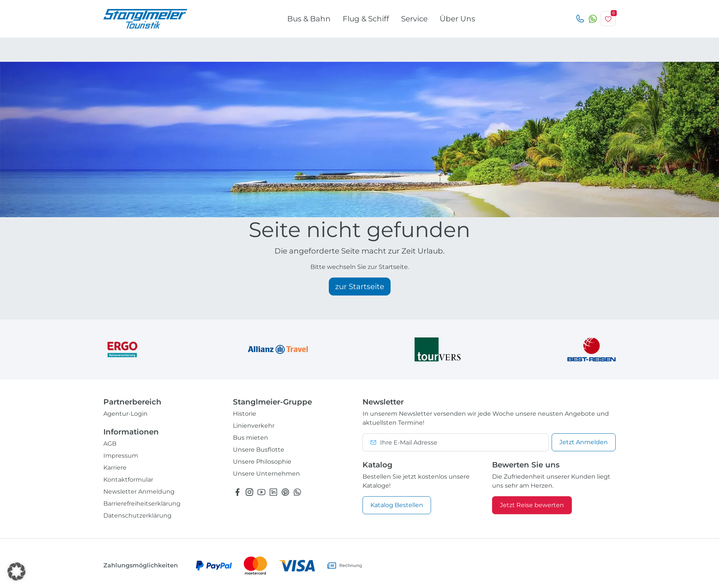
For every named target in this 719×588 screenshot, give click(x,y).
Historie (245, 414)
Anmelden (584, 442)
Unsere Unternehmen (266, 474)
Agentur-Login (125, 414)
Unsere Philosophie (262, 462)
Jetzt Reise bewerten (532, 505)
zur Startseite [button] (360, 287)
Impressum (121, 456)
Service (414, 19)
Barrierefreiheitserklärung (142, 504)
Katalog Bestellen (397, 505)
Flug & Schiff (366, 19)
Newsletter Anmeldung (139, 492)
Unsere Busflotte (259, 450)
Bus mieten (251, 438)
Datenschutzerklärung (137, 516)
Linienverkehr (254, 426)
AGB (110, 444)
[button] (16, 572)
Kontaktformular (128, 480)
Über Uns (457, 19)
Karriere (115, 468)
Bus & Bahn (309, 19)
